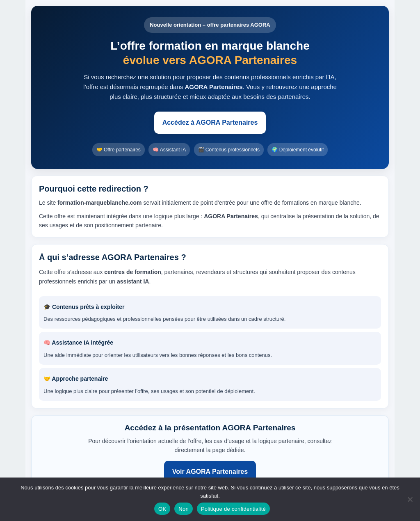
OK (162, 509)
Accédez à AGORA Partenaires (210, 122)
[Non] (410, 499)
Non (184, 509)
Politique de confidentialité (233, 509)
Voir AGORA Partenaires (210, 472)
